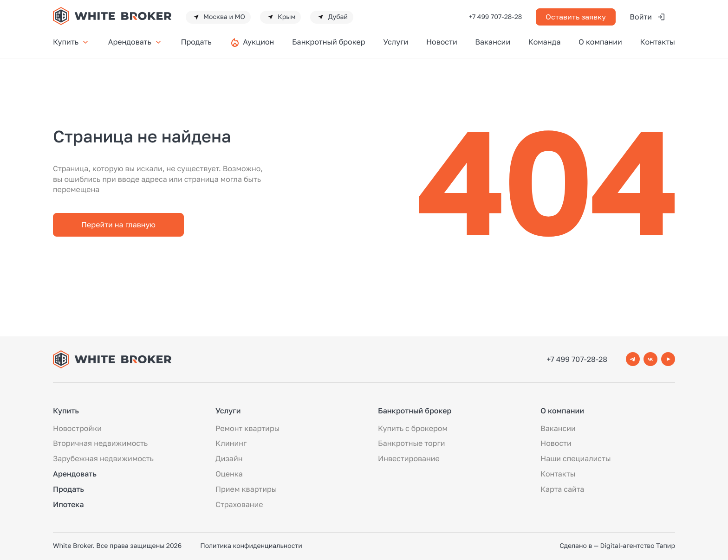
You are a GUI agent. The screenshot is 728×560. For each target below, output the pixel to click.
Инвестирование (409, 458)
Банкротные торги (412, 443)
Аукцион (258, 42)
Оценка (229, 474)
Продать (196, 42)
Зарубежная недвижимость (103, 458)
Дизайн (229, 458)
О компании (600, 42)
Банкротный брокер (329, 42)
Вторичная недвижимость (100, 443)
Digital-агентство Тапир (638, 546)
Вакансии (493, 42)
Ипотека (68, 504)
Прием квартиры (246, 489)
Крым (281, 17)
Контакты (658, 42)
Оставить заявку (576, 17)
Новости (442, 42)
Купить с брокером (413, 428)
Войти (648, 17)
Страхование (239, 504)
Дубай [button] (332, 17)
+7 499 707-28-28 (495, 17)
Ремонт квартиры (247, 428)
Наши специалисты (575, 458)
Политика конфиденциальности (251, 546)
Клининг (231, 443)
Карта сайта (562, 489)
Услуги (396, 42)
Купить (71, 42)
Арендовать (136, 42)
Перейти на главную (118, 225)
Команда (545, 42)
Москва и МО (218, 17)
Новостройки (77, 428)
